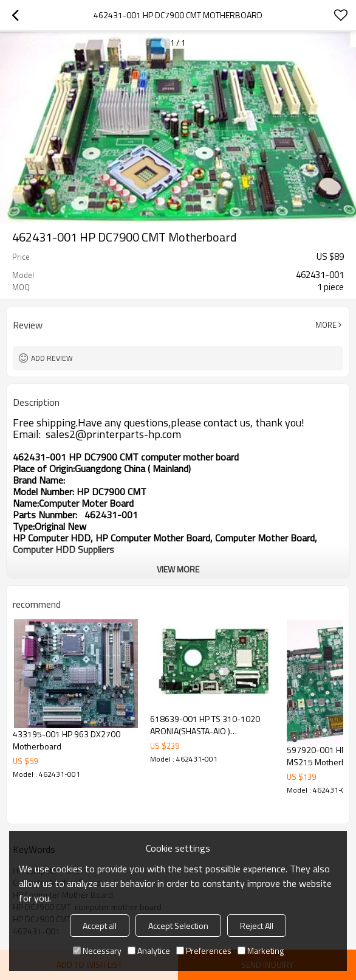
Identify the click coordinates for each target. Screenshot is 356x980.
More (326, 325)
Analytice (149, 950)
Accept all (100, 926)
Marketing (261, 950)
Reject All (257, 926)
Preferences (204, 950)
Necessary (97, 950)
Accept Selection (178, 926)
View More (178, 569)
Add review (52, 358)
